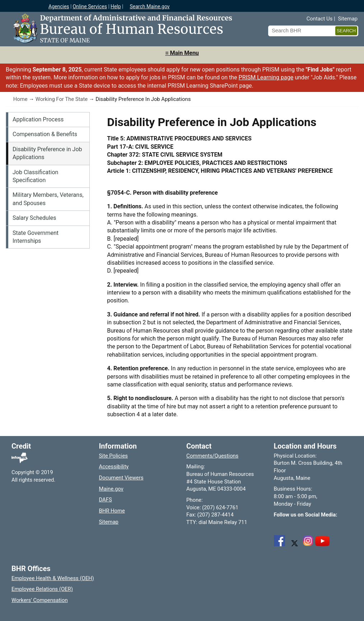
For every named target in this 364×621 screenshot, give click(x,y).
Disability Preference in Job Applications (47, 153)
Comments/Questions (212, 456)
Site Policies (113, 456)
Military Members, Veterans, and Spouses (48, 199)
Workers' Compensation (40, 600)
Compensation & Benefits (45, 134)
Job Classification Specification (35, 176)
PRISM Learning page (266, 77)
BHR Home (112, 511)
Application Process (38, 119)
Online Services (90, 6)
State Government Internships (36, 237)
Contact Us (320, 19)
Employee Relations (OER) (42, 589)
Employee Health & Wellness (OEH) (53, 578)
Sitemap (348, 19)
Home (20, 99)
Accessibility (114, 467)
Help (116, 6)
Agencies (59, 6)
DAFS (106, 500)
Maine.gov (111, 489)
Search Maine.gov (150, 6)
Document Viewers (121, 478)
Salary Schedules (34, 218)
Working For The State (62, 99)
